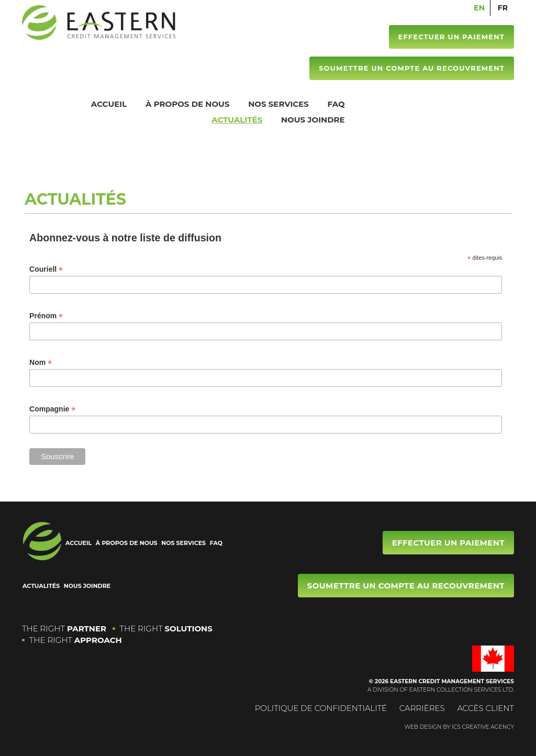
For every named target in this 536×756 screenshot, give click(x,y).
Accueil (109, 104)
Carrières (422, 708)
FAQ (336, 104)
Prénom (46, 316)
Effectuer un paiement (451, 37)
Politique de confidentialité (321, 708)
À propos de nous (188, 104)
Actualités (237, 120)
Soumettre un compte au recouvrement (411, 68)
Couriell (46, 269)
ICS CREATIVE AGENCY (483, 727)
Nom (41, 363)
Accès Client (485, 708)
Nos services (278, 104)
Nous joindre (313, 120)
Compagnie (52, 409)
